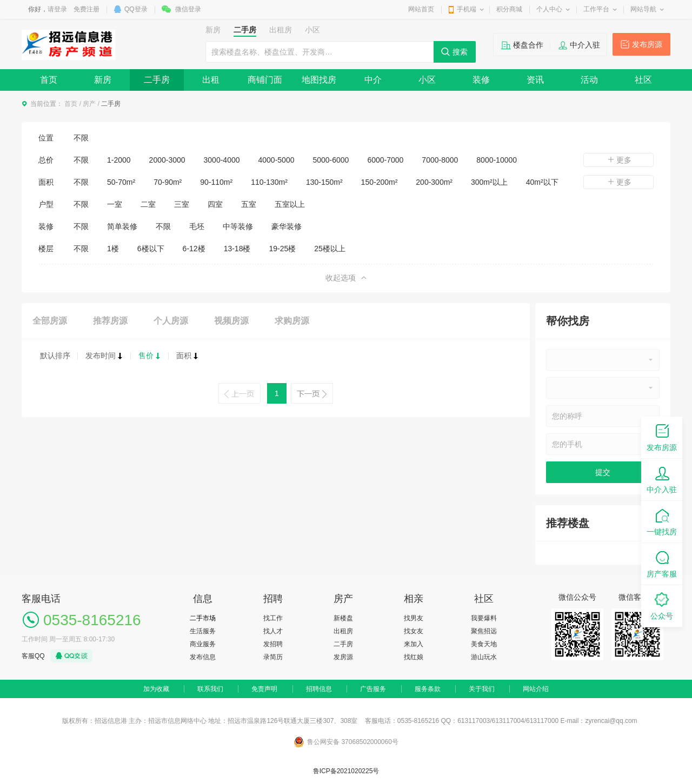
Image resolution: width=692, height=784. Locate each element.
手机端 (467, 9)
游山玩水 (484, 657)
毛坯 (197, 226)
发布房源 (647, 44)
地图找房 (319, 80)
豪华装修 (287, 226)
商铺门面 (265, 80)
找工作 (273, 618)
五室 (249, 204)
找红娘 (414, 657)
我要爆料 (484, 618)
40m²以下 (542, 182)
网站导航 (643, 9)
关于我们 (482, 689)
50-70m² (121, 182)
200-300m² (434, 182)
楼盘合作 (528, 45)
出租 (211, 80)
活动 (589, 80)
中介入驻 (585, 45)
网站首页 (421, 9)
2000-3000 (167, 160)
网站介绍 (536, 689)
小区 (427, 80)
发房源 (343, 657)
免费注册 (86, 9)
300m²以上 (489, 182)
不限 (81, 138)
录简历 (273, 657)
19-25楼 (282, 249)
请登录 (57, 9)
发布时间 (104, 356)
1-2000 (119, 160)
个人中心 (549, 9)
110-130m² (269, 182)
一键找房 (662, 521)
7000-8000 (440, 160)
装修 (481, 80)
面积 (188, 356)
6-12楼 (194, 249)
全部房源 (50, 321)
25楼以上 (330, 249)
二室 (148, 204)
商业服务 (203, 644)
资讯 (535, 80)
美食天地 (484, 644)
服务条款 (428, 689)
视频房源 (231, 321)
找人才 (273, 631)
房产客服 (662, 563)
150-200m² (380, 182)
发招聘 (273, 644)
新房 (103, 80)
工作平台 (596, 9)
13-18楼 (237, 249)
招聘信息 (319, 689)
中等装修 (238, 226)
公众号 (662, 605)
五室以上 (290, 204)
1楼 (113, 249)
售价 (150, 356)
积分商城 (509, 9)
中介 (373, 80)
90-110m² (216, 182)
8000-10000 (497, 160)
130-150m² (324, 182)
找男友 (414, 618)
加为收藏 (156, 689)
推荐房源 (110, 321)
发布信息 (203, 657)
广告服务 (373, 689)
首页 (49, 80)
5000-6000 (331, 160)
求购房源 (292, 321)
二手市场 (203, 618)
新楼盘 (343, 618)
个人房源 (171, 321)
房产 (89, 104)
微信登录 (188, 9)
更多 (618, 160)
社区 (643, 80)
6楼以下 (151, 249)
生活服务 (203, 631)
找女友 (414, 631)
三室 (182, 204)
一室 (115, 204)
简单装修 (122, 226)
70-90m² (168, 182)
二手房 (157, 80)
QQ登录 (136, 9)
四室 (215, 204)
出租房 (343, 631)
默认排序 (55, 356)
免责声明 (264, 689)
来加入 (414, 644)
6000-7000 (385, 160)
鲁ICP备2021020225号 (346, 771)
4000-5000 (277, 160)
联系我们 (210, 689)
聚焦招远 (484, 631)
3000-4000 (222, 160)
